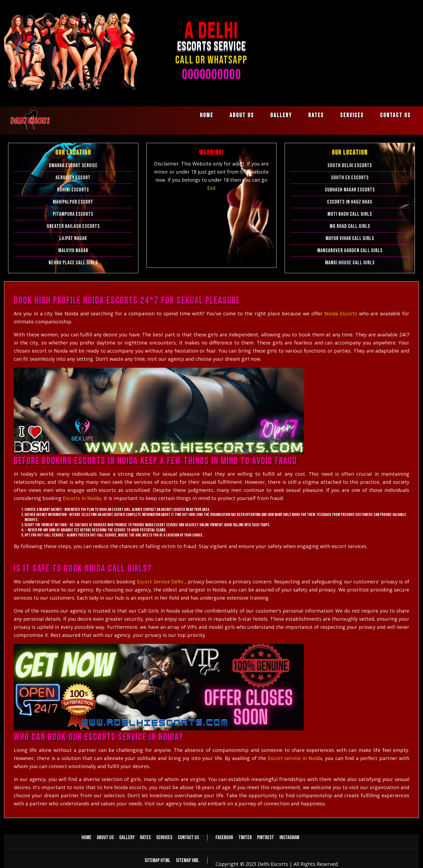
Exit (211, 188)
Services (352, 115)
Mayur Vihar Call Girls (350, 238)
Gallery (281, 115)
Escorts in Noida (82, 498)
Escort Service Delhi (161, 582)
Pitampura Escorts (73, 214)
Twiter (245, 837)
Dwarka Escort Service (73, 166)
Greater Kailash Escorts (73, 226)
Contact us (395, 115)
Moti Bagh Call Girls (350, 214)
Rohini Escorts (73, 190)
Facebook (224, 837)
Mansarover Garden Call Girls (350, 251)
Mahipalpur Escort (73, 202)
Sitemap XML (187, 860)
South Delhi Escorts (350, 166)
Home (207, 115)
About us (242, 115)
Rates (316, 115)
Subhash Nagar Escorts (350, 190)
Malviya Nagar (73, 251)
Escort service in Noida (295, 758)
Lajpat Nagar (73, 238)
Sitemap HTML (158, 860)
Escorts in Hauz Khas (350, 202)
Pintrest (266, 837)
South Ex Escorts (350, 178)
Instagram (289, 837)
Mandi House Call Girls (350, 263)
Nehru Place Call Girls (73, 263)
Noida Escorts (342, 313)
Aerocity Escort (73, 178)
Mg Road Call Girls (350, 226)
